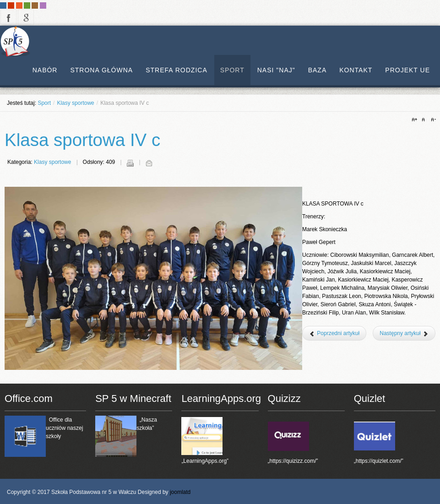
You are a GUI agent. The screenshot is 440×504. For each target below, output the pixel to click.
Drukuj (130, 163)
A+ (416, 120)
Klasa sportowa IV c (82, 140)
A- (432, 120)
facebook (8, 17)
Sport (44, 103)
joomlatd (180, 492)
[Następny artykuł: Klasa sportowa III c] (404, 333)
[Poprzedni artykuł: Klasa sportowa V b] (334, 333)
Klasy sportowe (75, 103)
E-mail (149, 163)
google (26, 17)
